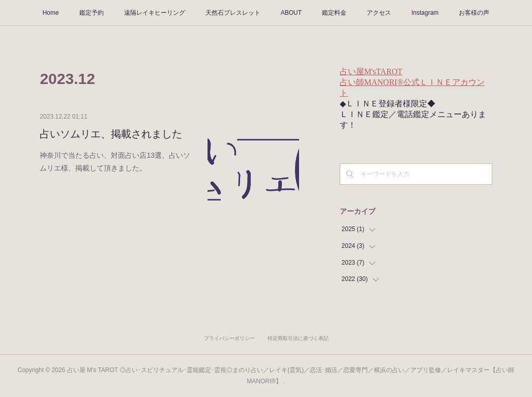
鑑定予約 (92, 13)
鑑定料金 (334, 13)
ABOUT (291, 13)
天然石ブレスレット (233, 13)
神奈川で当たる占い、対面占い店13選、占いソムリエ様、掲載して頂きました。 (115, 162)
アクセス (379, 13)
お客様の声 (474, 13)
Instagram (425, 13)
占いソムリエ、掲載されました (111, 134)
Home (51, 13)
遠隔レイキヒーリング (155, 13)
